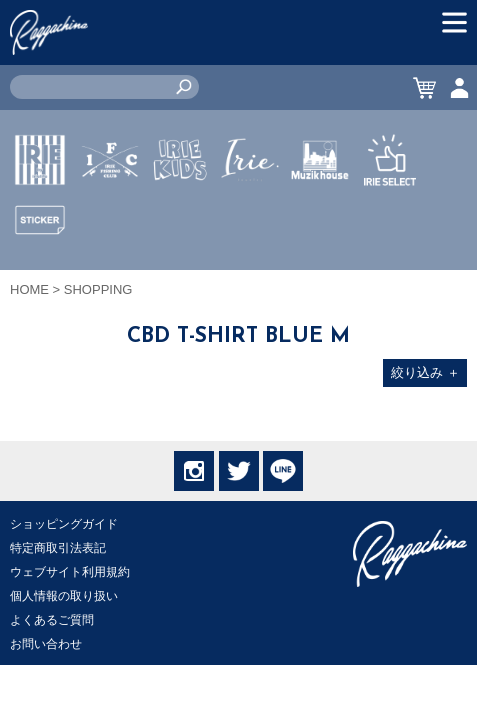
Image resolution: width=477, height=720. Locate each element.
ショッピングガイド (64, 524)
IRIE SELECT (390, 219)
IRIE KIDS (180, 219)
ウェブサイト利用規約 (70, 572)
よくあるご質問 (52, 620)
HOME (29, 289)
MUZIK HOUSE (320, 219)
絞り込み (425, 372)
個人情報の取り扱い (64, 596)
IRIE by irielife (40, 219)
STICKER (40, 267)
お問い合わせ (46, 644)
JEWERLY (250, 207)
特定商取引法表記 (58, 548)
